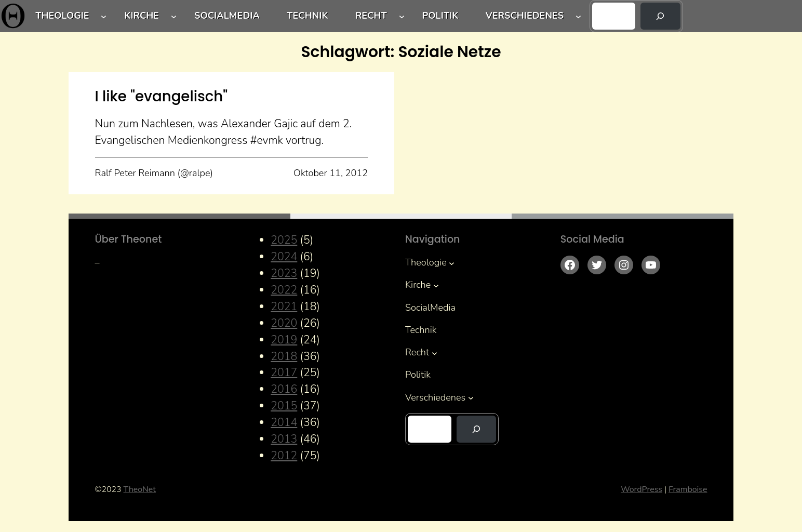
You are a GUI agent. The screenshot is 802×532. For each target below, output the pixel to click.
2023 (284, 274)
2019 (284, 340)
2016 (284, 389)
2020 (284, 323)
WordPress (641, 489)
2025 (284, 240)
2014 (284, 423)
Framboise (688, 489)
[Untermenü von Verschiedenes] (578, 16)
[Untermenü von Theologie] (104, 16)
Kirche (142, 16)
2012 (284, 456)
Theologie (62, 16)
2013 (284, 439)
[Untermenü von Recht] (402, 16)
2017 (284, 373)
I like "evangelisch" (162, 96)
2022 (284, 290)
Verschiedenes (525, 16)
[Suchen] (660, 16)
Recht (371, 16)
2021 (284, 307)
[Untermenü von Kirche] (174, 16)
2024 (284, 257)
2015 (284, 406)
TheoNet (140, 489)
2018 (284, 357)
